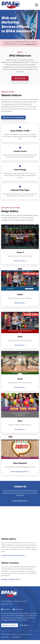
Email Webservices (19, 501)
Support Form (31, 44)
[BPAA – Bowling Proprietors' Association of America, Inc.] (11, 5)
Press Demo (19, 345)
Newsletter (18, 609)
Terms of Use (16, 637)
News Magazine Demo (19, 472)
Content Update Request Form (13, 555)
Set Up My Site (20, 78)
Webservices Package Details (13, 117)
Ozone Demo (19, 387)
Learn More (25, 625)
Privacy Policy (5, 637)
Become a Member (10, 625)
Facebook (6, 609)
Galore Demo (19, 303)
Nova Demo (19, 429)
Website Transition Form (10, 579)
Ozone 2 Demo (19, 261)
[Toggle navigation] (37, 5)
